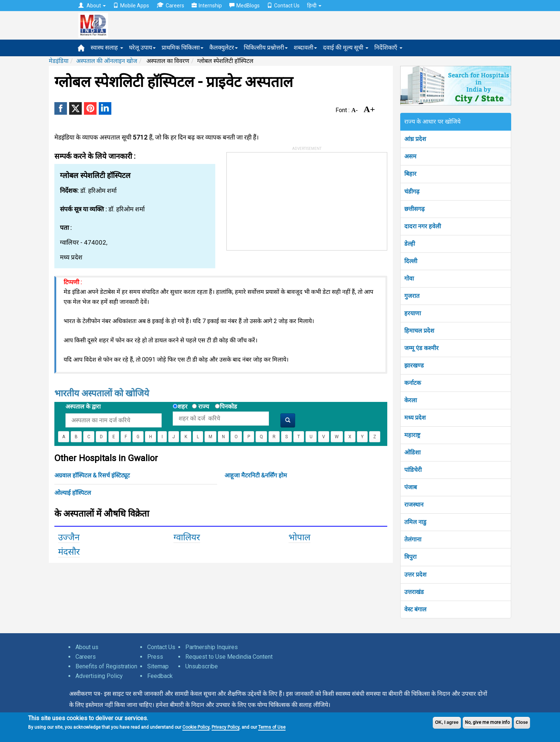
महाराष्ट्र (412, 435)
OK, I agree (447, 722)
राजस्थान (414, 505)
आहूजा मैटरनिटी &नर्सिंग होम (256, 475)
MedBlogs (244, 6)
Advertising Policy (99, 676)
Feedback (160, 676)
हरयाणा (413, 313)
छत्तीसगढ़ (414, 209)
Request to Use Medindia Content (229, 657)
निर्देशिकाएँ (388, 48)
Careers (170, 5)
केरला (411, 400)
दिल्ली (411, 261)
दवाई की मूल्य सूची (346, 48)
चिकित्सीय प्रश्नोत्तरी (266, 48)
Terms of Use (272, 727)
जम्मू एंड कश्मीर (421, 348)
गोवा (409, 278)
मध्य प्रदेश (415, 418)
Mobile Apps (131, 6)
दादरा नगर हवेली (423, 226)
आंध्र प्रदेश (415, 139)
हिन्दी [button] (314, 6)
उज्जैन (69, 537)
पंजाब (411, 487)
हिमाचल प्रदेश (419, 331)
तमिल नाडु (415, 522)
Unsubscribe (202, 666)
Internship (207, 6)
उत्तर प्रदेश (415, 575)
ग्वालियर (187, 537)
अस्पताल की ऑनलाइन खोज (107, 61)
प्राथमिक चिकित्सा (183, 48)
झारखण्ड (414, 365)
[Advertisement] (282, 199)
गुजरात (412, 296)
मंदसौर (69, 552)
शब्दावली (305, 48)
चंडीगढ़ (412, 192)
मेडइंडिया (59, 61)
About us (87, 647)
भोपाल (299, 537)
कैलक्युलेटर (224, 48)
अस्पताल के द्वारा (83, 407)
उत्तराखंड (414, 592)
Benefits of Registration (106, 666)
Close (522, 722)
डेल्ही (410, 244)
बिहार (410, 174)
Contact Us (283, 6)
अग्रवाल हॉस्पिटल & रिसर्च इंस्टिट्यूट (92, 475)
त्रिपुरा (410, 557)
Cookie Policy (196, 727)
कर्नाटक (413, 383)
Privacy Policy (225, 727)
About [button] (92, 6)
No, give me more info (487, 722)
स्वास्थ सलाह (107, 48)
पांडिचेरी (413, 470)
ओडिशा (412, 452)
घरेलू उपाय (142, 48)
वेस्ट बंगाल (415, 609)
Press (155, 657)
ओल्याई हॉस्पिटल (73, 493)
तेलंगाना (413, 539)
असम (410, 156)
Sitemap (158, 666)
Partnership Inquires (212, 647)
